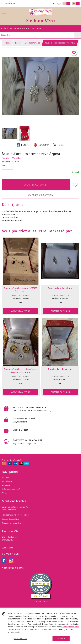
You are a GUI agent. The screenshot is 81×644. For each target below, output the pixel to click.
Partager (23, 145)
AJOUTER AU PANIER (36, 185)
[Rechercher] (77, 35)
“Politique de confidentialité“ (40, 629)
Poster (59, 145)
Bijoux (18, 43)
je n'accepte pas (20, 639)
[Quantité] (7, 172)
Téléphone (7, 548)
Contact (52, 3)
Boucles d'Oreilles (12, 158)
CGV (4, 493)
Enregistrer (41, 145)
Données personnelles (11, 523)
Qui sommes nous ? (11, 489)
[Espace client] (59, 4)
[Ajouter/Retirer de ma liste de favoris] (75, 185)
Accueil (8, 43)
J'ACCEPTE (61, 639)
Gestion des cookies (10, 519)
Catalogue (7, 481)
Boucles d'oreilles (33, 43)
